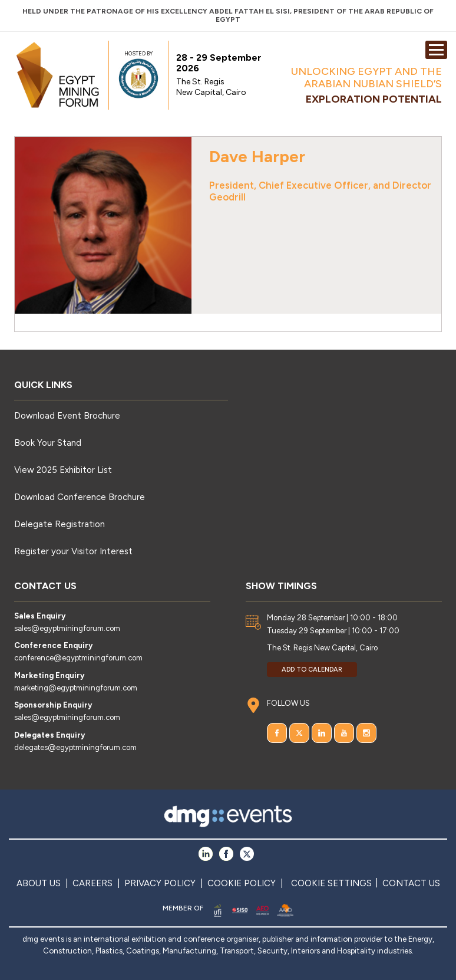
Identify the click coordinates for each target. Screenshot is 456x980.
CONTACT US (411, 883)
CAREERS (92, 883)
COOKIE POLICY (242, 883)
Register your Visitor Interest (73, 551)
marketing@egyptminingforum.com (76, 688)
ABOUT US (39, 883)
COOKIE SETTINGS (331, 883)
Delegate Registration (60, 524)
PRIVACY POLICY (160, 883)
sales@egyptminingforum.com (67, 628)
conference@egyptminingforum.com (78, 658)
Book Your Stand (48, 443)
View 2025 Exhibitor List (63, 470)
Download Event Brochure (67, 416)
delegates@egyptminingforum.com (75, 747)
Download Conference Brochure (80, 497)
